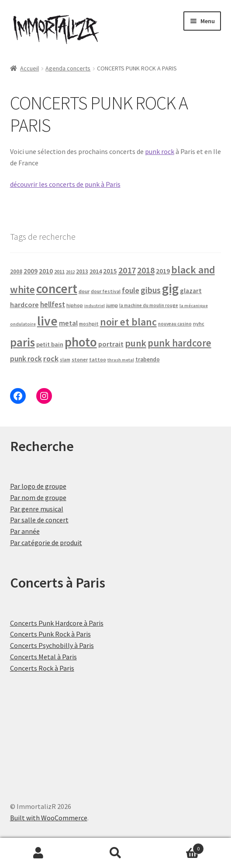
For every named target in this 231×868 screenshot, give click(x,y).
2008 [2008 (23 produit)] (16, 271)
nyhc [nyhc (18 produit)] (199, 324)
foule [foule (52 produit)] (131, 290)
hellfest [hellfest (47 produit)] (53, 304)
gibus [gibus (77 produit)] (151, 290)
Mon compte (38, 853)
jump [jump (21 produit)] (112, 305)
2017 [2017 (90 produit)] (127, 270)
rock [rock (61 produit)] (51, 359)
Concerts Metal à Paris (43, 657)
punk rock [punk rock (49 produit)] (26, 359)
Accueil (29, 68)
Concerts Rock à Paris (42, 668)
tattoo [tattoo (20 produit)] (98, 359)
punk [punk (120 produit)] (136, 343)
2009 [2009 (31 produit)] (31, 271)
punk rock (160, 151)
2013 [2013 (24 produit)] (82, 271)
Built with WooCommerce (49, 818)
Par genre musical (37, 509)
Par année (25, 531)
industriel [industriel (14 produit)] (95, 306)
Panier (179, 847)
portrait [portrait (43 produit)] (111, 344)
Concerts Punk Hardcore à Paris (57, 623)
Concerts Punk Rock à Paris (50, 634)
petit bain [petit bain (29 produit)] (50, 344)
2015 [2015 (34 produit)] (110, 271)
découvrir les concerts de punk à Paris (65, 184)
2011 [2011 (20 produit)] (59, 271)
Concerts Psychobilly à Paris (52, 645)
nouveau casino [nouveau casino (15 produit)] (175, 324)
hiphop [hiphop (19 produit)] (75, 305)
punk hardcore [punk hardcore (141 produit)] (179, 343)
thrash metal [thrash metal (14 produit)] (121, 360)
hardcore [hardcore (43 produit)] (24, 304)
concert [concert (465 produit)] (57, 289)
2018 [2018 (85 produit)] (146, 270)
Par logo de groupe (38, 486)
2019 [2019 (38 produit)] (163, 271)
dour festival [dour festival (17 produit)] (106, 291)
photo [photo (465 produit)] (81, 342)
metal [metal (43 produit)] (68, 323)
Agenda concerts (68, 68)
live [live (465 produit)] (47, 321)
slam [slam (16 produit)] (65, 360)
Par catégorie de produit (46, 542)
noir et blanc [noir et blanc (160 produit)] (128, 322)
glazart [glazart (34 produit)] (191, 291)
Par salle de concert (39, 520)
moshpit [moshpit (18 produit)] (89, 324)
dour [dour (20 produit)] (84, 291)
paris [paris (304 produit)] (22, 342)
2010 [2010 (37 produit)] (46, 271)
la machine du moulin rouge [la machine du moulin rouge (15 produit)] (149, 305)
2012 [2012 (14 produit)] (70, 272)
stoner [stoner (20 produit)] (80, 359)
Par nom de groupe (38, 497)
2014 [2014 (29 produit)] (96, 271)
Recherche (115, 853)
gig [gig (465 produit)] (170, 289)
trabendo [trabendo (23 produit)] (148, 359)
